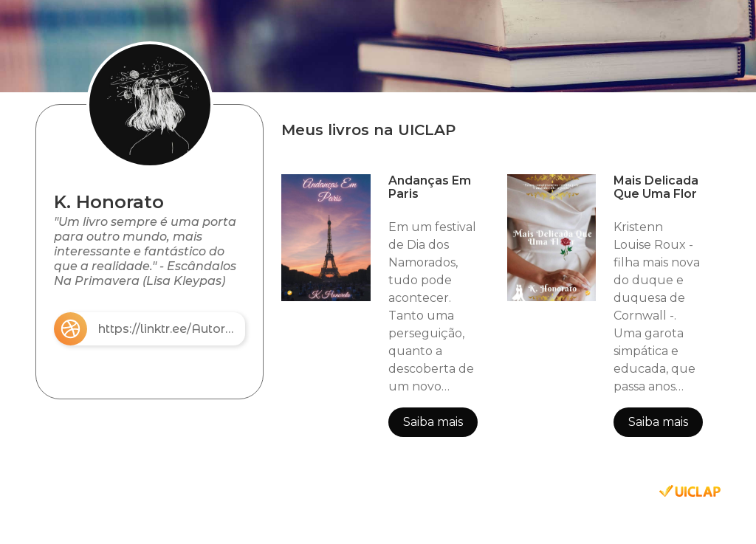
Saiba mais (433, 422)
